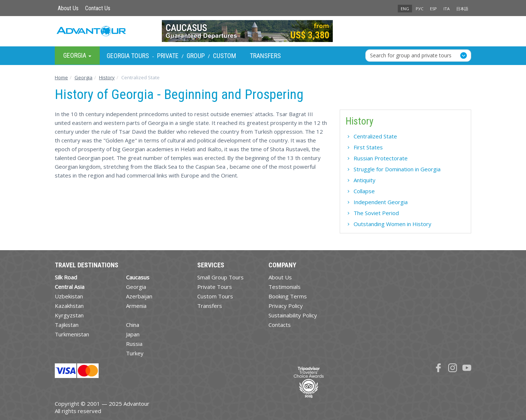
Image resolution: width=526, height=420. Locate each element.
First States (368, 147)
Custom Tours (215, 296)
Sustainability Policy (293, 315)
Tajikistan (67, 325)
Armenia (136, 306)
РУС (420, 9)
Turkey (135, 353)
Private (168, 56)
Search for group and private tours (411, 55)
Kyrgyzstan (69, 315)
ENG (405, 9)
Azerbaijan (139, 296)
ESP (433, 9)
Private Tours (215, 287)
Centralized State (375, 136)
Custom (224, 56)
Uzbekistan (69, 296)
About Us (68, 8)
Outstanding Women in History (392, 224)
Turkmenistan (72, 334)
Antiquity (365, 180)
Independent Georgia (381, 202)
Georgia (136, 287)
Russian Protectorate (381, 158)
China (133, 325)
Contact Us (98, 8)
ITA (447, 9)
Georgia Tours (128, 56)
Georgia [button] (77, 55)
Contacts (280, 325)
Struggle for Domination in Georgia (397, 169)
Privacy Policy (286, 306)
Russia (134, 344)
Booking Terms (288, 296)
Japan (133, 334)
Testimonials (285, 287)
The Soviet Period (376, 213)
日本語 (462, 9)
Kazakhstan (69, 306)
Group (196, 56)
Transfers (265, 56)
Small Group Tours (220, 277)
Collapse (364, 191)
